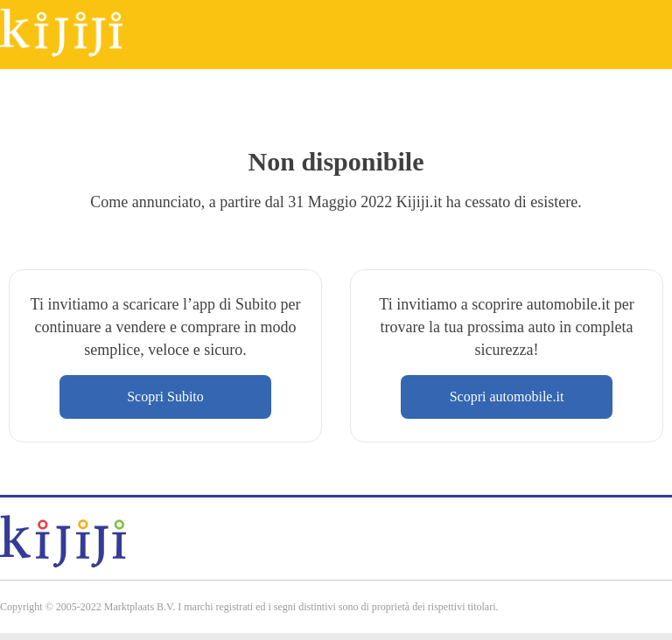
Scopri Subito (165, 397)
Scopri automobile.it (507, 397)
